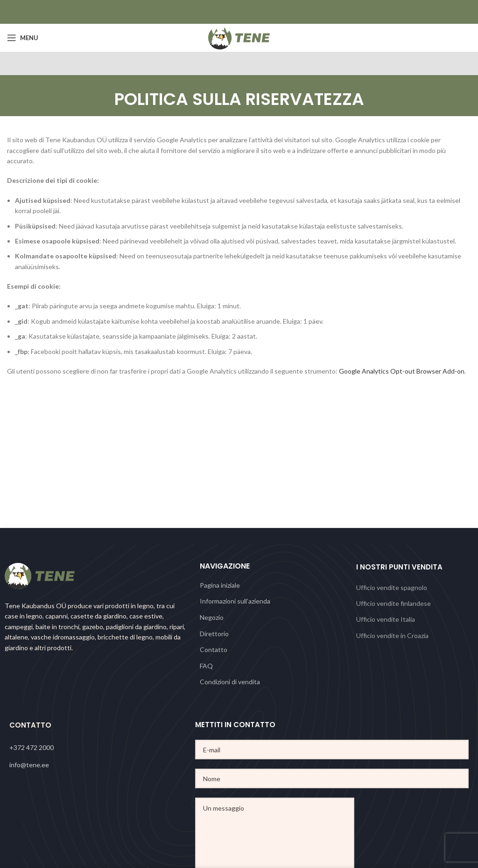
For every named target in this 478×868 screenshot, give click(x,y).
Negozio (212, 617)
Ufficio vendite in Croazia (392, 635)
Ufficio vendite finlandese (394, 603)
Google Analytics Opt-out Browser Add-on (402, 371)
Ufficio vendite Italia (386, 619)
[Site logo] (239, 37)
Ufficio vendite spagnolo (392, 587)
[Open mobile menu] (23, 38)
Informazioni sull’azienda (235, 601)
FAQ (206, 666)
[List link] (102, 748)
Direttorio (214, 634)
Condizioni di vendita (230, 682)
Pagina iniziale (220, 585)
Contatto (214, 649)
